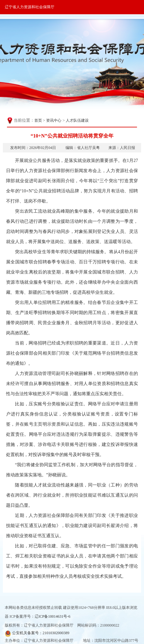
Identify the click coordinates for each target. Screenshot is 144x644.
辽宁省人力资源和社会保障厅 (30, 7)
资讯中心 (54, 120)
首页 (38, 120)
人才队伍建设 (77, 120)
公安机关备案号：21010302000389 (37, 633)
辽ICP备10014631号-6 (53, 616)
